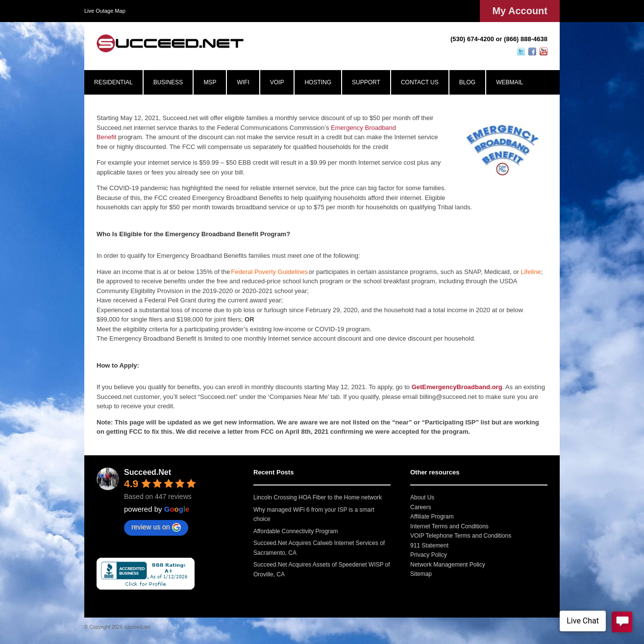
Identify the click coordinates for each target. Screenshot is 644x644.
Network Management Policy (448, 565)
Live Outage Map (105, 11)
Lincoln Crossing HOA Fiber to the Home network (318, 497)
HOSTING (318, 82)
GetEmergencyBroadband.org (457, 387)
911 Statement (429, 545)
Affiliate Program (432, 517)
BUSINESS (168, 82)
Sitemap (421, 574)
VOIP (277, 82)
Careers (421, 507)
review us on (156, 527)
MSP (210, 82)
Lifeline (531, 272)
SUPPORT (366, 82)
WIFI (243, 82)
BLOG (467, 82)
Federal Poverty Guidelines (269, 272)
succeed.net (137, 627)
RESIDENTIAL (113, 82)
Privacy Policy (429, 555)
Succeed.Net (148, 472)
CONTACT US (420, 82)
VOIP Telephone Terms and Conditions (461, 536)
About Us (422, 497)
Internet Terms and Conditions (449, 526)
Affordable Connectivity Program (296, 531)
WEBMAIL (509, 82)
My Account (520, 11)
